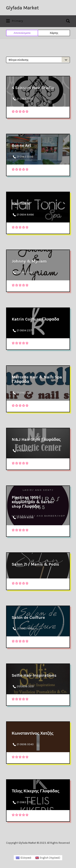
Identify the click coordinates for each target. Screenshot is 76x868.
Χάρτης (54, 33)
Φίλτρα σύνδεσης (19, 60)
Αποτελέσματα (22, 33)
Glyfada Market (22, 8)
